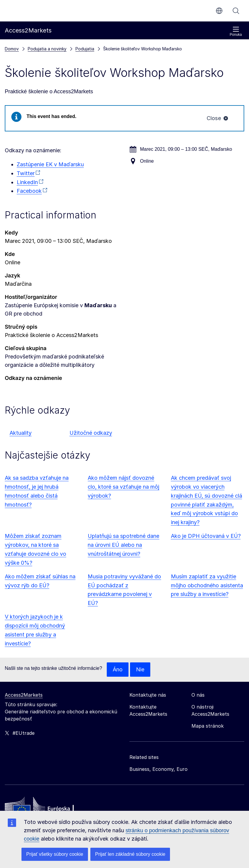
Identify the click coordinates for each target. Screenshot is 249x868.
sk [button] (219, 11)
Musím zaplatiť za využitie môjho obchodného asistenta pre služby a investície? (207, 585)
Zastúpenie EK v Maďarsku (50, 164)
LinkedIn (27, 182)
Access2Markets (24, 695)
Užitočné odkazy (91, 433)
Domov (12, 49)
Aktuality (21, 433)
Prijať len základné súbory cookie (130, 854)
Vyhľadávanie (236, 11)
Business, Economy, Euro (158, 769)
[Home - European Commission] (48, 808)
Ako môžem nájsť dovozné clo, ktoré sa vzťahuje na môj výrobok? (123, 487)
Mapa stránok (208, 726)
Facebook (29, 191)
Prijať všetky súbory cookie (55, 854)
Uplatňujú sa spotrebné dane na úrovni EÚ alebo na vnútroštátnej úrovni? (123, 545)
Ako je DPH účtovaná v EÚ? (206, 536)
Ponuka (236, 31)
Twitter (26, 173)
